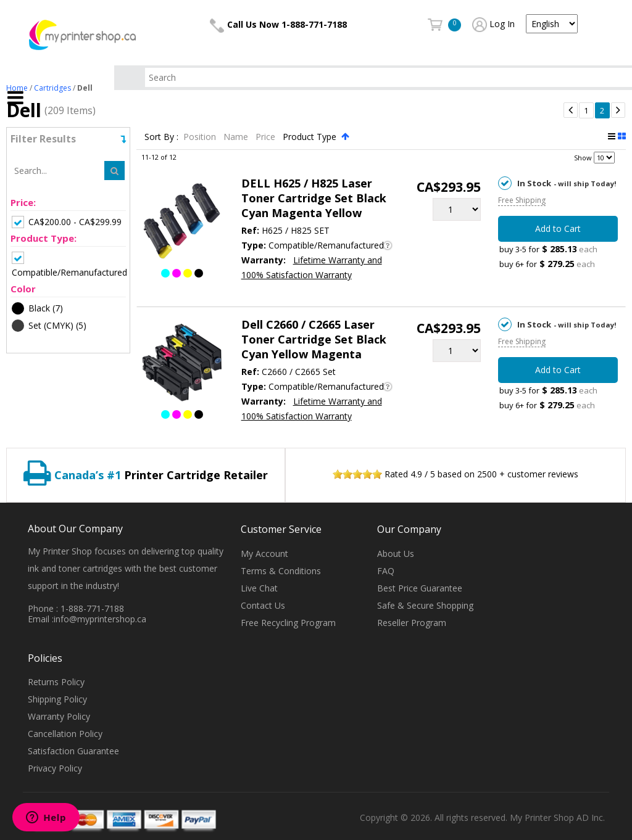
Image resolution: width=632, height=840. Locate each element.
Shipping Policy (57, 699)
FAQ (386, 571)
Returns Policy (56, 682)
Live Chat (259, 588)
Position (201, 137)
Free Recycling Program (288, 623)
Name (237, 137)
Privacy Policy (55, 768)
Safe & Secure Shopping (425, 605)
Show (583, 158)
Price (267, 137)
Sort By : (161, 137)
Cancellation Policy (65, 734)
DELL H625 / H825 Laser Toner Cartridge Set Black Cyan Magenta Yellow (314, 198)
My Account (264, 554)
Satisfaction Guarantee (73, 751)
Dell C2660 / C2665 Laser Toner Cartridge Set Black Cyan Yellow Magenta (314, 339)
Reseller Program (412, 623)
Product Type (311, 137)
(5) (49, 326)
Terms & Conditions (281, 571)
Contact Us (263, 605)
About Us (396, 554)
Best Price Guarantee (420, 588)
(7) (37, 308)
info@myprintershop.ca (100, 619)
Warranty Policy (59, 716)
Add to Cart (558, 229)
